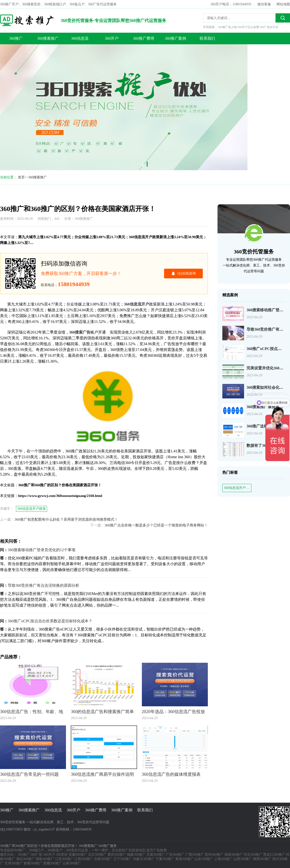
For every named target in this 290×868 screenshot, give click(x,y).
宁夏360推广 (165, 859)
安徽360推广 (78, 855)
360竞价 (62, 855)
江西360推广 (84, 859)
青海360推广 (185, 859)
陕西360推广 (262, 859)
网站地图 (283, 4)
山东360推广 (204, 859)
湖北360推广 (25, 859)
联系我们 (207, 38)
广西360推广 (195, 855)
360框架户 (55, 850)
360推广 (16, 38)
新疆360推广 (33, 863)
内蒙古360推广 (144, 859)
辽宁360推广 (123, 859)
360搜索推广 (48, 38)
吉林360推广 (103, 859)
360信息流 (80, 38)
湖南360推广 (45, 859)
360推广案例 (175, 38)
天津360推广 (14, 863)
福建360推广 (136, 855)
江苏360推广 (64, 859)
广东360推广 (175, 855)
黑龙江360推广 (274, 855)
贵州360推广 (214, 855)
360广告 (36, 855)
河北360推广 (253, 855)
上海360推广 (223, 859)
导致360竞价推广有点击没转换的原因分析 (43, 585)
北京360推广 (97, 855)
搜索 (283, 18)
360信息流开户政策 (238, 488)
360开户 (112, 38)
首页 (21, 177)
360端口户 (36, 850)
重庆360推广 (117, 855)
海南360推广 (234, 855)
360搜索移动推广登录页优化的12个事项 (42, 550)
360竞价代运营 (77, 850)
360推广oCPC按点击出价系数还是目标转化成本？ (50, 621)
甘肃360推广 (156, 855)
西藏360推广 (53, 863)
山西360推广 (243, 859)
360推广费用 (144, 38)
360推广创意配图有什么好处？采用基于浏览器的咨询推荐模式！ (66, 519)
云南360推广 (72, 863)
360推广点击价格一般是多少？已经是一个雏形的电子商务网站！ (156, 525)
